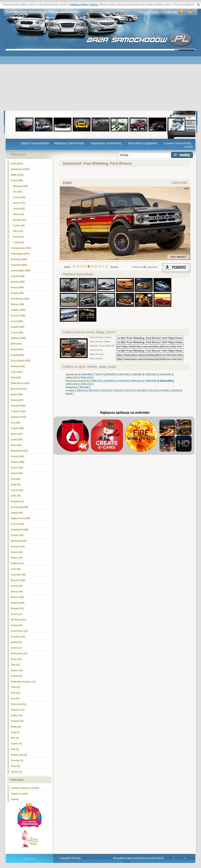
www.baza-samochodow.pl (97, 858)
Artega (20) (17, 625)
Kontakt (179, 858)
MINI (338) (16, 344)
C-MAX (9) (18, 242)
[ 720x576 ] (99, 374)
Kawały (15, 799)
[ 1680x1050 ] (151, 381)
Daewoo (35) (18, 597)
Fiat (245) (16, 377)
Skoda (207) (17, 400)
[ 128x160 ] (141, 391)
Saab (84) (16, 484)
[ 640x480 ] (87, 374)
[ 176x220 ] (117, 391)
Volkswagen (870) (20, 254)
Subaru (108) (18, 462)
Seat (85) (16, 479)
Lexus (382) (17, 321)
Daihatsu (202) (19, 417)
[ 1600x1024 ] (136, 381)
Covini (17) (17, 648)
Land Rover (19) (19, 631)
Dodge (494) (17, 293)
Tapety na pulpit (19, 794)
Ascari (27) (17, 614)
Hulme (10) (17, 715)
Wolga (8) (16, 727)
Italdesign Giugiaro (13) (23, 682)
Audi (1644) (17, 164)
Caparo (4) (16, 744)
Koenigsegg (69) (20, 507)
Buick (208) (17, 394)
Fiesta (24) (18, 214)
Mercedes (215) (19, 389)
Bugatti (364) (18, 327)
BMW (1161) (17, 175)
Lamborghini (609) (21, 270)
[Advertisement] (101, 81)
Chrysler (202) (18, 411)
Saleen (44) (17, 552)
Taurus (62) (19, 209)
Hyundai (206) (18, 406)
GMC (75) (16, 496)
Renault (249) (18, 366)
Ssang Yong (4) (19, 755)
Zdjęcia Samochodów (35, 143)
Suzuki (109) (17, 456)
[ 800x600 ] (111, 374)
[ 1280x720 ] (96, 381)
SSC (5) (15, 738)
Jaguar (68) (17, 513)
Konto (189, 147)
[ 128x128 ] (153, 391)
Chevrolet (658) (19, 265)
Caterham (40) (18, 575)
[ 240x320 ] (105, 391)
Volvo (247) (17, 372)
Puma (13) (18, 237)
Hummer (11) (18, 710)
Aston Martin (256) (21, 361)
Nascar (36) (17, 591)
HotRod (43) (17, 563)
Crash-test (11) (19, 704)
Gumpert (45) (18, 546)
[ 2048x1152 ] (86, 384)
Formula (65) (18, 524)
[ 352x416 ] (81, 391)
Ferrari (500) (17, 287)
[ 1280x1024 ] (151, 374)
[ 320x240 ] (93, 391)
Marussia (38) (18, 580)
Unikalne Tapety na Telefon (25, 788)
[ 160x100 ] (129, 391)
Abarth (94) (17, 473)
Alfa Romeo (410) (20, 299)
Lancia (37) (17, 586)
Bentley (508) (18, 282)
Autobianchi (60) (20, 530)
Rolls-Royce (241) (20, 383)
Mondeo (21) (20, 220)
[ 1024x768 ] (123, 374)
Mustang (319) (21, 186)
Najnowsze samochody (106, 143)
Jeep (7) (15, 732)
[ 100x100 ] (175, 391)
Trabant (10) (17, 721)
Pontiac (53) (17, 535)
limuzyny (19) (18, 637)
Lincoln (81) (17, 490)
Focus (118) (19, 197)
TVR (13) (16, 687)
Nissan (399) (18, 304)
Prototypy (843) (19, 259)
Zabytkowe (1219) (20, 169)
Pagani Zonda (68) (21, 518)
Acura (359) (17, 332)
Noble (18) (16, 642)
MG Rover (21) (19, 620)
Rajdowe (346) (18, 338)
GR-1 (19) (18, 231)
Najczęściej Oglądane (143, 143)
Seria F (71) (19, 203)
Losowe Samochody (177, 143)
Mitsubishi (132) (19, 451)
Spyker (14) (17, 670)
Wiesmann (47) (19, 541)
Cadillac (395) (18, 310)
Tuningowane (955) (21, 248)
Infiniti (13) (17, 676)
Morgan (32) (17, 608)
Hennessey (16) (19, 653)
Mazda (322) (17, 349)
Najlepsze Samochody (69, 143)
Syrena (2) (16, 772)
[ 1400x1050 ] (165, 374)
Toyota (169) (17, 428)
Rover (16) (16, 659)
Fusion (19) (19, 225)
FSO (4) (15, 749)
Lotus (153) (17, 439)
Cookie (169, 858)
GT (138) (17, 192)
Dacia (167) (17, 434)
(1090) (17, 180)
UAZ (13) (16, 693)
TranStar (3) (17, 760)
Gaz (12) (15, 698)
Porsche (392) (18, 316)
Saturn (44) (17, 558)
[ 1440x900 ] (122, 381)
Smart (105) (17, 468)
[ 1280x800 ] (109, 381)
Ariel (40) (16, 569)
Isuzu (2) (16, 766)
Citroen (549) (18, 276)
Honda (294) (17, 355)
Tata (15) (15, 665)
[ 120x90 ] (164, 391)
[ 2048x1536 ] (86, 378)
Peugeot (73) (18, 501)
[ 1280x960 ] (137, 374)
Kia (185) (16, 423)
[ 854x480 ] (85, 387)
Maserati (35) (18, 603)
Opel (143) (16, 445)
